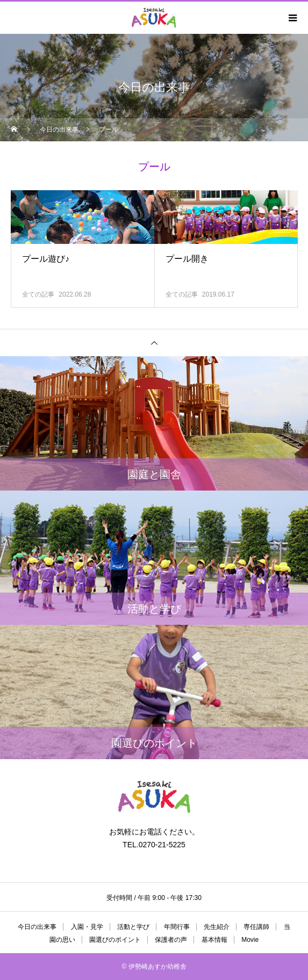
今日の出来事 (37, 927)
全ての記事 (38, 294)
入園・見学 (87, 927)
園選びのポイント (115, 940)
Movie (250, 940)
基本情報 (214, 940)
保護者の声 (171, 940)
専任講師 (256, 927)
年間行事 (177, 927)
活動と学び (133, 927)
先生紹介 (217, 927)
